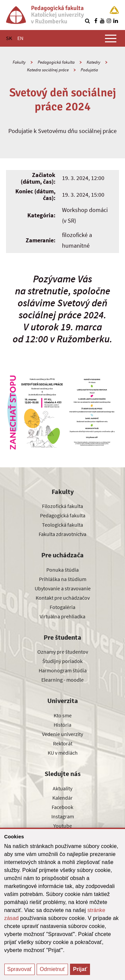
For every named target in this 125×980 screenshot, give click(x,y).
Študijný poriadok (62, 661)
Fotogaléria (62, 607)
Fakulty (19, 62)
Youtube (63, 826)
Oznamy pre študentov (63, 652)
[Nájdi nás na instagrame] (109, 21)
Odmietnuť (52, 969)
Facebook (62, 807)
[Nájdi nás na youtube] (102, 21)
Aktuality (62, 788)
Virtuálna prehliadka (62, 616)
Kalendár (62, 798)
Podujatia (89, 70)
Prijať (80, 969)
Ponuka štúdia (62, 570)
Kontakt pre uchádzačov (63, 598)
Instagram (63, 816)
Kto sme (63, 715)
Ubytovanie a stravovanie (63, 588)
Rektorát (63, 743)
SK (9, 38)
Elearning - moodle (62, 680)
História (62, 725)
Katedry (93, 62)
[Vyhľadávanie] (87, 21)
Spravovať (20, 969)
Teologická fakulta (62, 525)
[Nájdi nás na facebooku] (96, 21)
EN (20, 38)
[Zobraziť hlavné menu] (111, 38)
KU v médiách (63, 753)
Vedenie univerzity (62, 734)
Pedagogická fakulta (56, 62)
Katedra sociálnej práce (48, 70)
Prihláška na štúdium (63, 579)
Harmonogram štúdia (63, 670)
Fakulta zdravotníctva (62, 534)
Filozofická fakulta (62, 506)
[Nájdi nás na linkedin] (116, 21)
